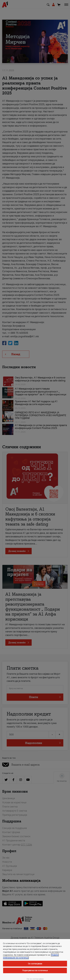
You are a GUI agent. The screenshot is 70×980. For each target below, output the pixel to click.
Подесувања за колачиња (35, 970)
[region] (35, 960)
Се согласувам (35, 964)
